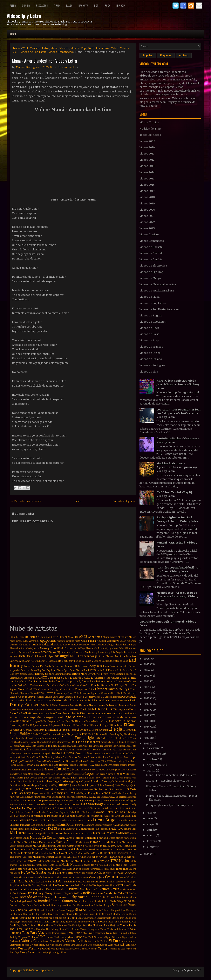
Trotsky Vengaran (19, 937)
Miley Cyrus (99, 857)
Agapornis (48, 641)
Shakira (83, 910)
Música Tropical (149, 122)
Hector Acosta (17, 765)
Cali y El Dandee (73, 678)
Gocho (73, 757)
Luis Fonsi (67, 825)
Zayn (17, 952)
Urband (71, 937)
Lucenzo (132, 821)
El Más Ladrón (37, 730)
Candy (78, 682)
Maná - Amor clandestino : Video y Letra (44, 61)
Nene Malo (120, 865)
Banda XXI (71, 666)
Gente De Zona (62, 753)
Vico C (28, 945)
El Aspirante (54, 725)
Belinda (104, 666)
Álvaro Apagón (45, 952)
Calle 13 (89, 678)
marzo (151, 835)
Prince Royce (110, 889)
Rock (107, 5)
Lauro (21, 812)
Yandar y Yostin (89, 949)
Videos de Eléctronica (153, 266)
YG (80, 949)
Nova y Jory (80, 873)
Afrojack (34, 641)
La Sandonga (94, 804)
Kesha (104, 793)
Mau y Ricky (70, 849)
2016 (147, 715)
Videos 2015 (147, 179)
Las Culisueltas (91, 808)
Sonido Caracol (129, 914)
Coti (12, 701)
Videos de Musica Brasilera (157, 291)
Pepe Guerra (103, 885)
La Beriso (120, 797)
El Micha (25, 730)
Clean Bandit (65, 697)
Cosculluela (129, 697)
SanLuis (38, 905)
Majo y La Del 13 (45, 828)
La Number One (24, 805)
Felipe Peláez (83, 746)
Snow (92, 914)
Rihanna (95, 897)
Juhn (88, 785)
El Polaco (82, 730)
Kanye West (88, 790)
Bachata (83, 5)
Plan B (84, 889)
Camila (33, 681)
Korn (43, 797)
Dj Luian (129, 718)
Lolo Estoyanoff (19, 816)
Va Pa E (89, 937)
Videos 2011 (147, 154)
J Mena (75, 769)
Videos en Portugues (152, 365)
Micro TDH (21, 857)
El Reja (115, 729)
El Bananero (67, 725)
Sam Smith (27, 905)
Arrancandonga (88, 656)
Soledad (116, 914)
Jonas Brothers (43, 781)
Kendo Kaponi (80, 793)
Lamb (68, 808)
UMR (42, 937)
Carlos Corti (24, 685)
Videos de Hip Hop (151, 272)
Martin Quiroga (57, 846)
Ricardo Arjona (32, 897)
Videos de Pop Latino (33, 52)
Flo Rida (25, 749)
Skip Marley (41, 914)
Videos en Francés (151, 347)
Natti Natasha (72, 865)
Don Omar (22, 721)
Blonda (98, 670)
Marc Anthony (118, 833)
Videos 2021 (147, 216)
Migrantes (39, 857)
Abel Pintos (95, 637)
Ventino (104, 941)
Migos (29, 857)
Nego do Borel (105, 865)
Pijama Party (31, 889)
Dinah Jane (90, 718)
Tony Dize (74, 933)
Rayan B (69, 893)
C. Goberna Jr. (28, 678)
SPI (125, 901)
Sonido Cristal (19, 918)
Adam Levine (16, 641)
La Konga (79, 801)
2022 (147, 681)
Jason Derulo (16, 774)
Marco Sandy (23, 838)
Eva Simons (52, 742)
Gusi (34, 761)
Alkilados (97, 648)
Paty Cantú (16, 885)
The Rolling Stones (56, 929)
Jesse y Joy (122, 774)
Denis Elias (79, 713)
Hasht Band (131, 761)
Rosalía (98, 901)
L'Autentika (80, 797)
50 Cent (52, 637)
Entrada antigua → (124, 501)
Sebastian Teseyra (103, 905)
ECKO (118, 721)
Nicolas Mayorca (90, 869)
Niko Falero (130, 869)
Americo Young (51, 652)
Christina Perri (109, 693)
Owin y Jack (97, 877)
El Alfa (26, 725)
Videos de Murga (150, 278)
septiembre (155, 765)
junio (150, 818)
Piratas (57, 890)
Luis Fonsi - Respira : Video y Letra (168, 781)
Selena (14, 910)
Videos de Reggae (151, 315)
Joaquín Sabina (87, 778)
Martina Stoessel (111, 846)
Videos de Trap (149, 340)
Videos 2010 (147, 147)
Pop (96, 5)
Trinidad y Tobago (127, 933)
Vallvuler (45, 941)
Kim (31, 797)
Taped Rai (112, 922)
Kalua (78, 790)
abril (150, 830)
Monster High (54, 861)
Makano (90, 829)
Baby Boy (73, 661)
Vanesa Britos (76, 941)
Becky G (93, 666)
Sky (50, 914)
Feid (60, 746)
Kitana (37, 797)
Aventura (120, 656)
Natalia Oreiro (27, 865)
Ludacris (25, 825)
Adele (26, 641)
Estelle (121, 738)
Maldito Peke (130, 829)
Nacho (124, 861)
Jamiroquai (131, 770)
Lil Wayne (98, 812)
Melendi (26, 853)
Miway (32, 861)
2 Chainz (42, 637)
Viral (73, 945)
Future (127, 750)
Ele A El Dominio (96, 734)
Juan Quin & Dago (49, 785)
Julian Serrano (105, 785)
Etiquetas (166, 55)
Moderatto (42, 861)
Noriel (69, 873)
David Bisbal (88, 709)
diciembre (154, 748)
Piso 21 (64, 889)
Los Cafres (83, 816)
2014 (147, 727)
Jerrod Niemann (107, 774)
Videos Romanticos (61, 52)
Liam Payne (60, 812)
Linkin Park (112, 812)
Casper (56, 685)
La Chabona (15, 801)
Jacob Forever (107, 770)
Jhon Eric (43, 778)
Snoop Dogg (74, 914)
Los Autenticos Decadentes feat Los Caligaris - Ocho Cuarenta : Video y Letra (178, 413)
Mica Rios (58, 853)
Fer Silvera (94, 746)
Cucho (78, 701)
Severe (62, 910)
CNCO (43, 678)
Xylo (75, 949)
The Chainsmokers (98, 925)
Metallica (48, 853)
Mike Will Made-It (70, 857)
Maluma (18, 833)
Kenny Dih (94, 793)
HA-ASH (105, 761)
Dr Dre (44, 721)
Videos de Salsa (149, 334)
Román (78, 901)
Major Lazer (65, 829)
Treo (115, 933)
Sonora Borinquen (87, 918)
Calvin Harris (128, 678)
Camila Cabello (46, 682)
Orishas (21, 878)
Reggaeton (42, 5)
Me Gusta (15, 853)
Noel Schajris (56, 873)
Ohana (90, 873)
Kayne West (39, 793)
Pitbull (74, 889)
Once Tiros (112, 873)
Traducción (99, 933)
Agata (77, 641)
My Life (104, 861)
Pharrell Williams (119, 885)
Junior (19, 790)
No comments (67, 67)
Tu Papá (33, 937)
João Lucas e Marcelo (121, 781)
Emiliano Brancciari (52, 738)
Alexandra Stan (17, 648)
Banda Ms (38, 666)
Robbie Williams (123, 897)
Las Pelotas (106, 808)
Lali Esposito (30, 808)
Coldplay (90, 697)
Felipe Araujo (70, 746)
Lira (122, 812)
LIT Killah (102, 797)
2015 (147, 721)
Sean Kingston (59, 905)
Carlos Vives (38, 685)
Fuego (119, 750)
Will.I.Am (125, 945)
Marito (20, 842)
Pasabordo (121, 882)
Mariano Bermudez (86, 838)
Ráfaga (120, 901)
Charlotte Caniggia (49, 689)
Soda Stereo (103, 914)
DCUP (120, 701)
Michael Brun (86, 853)
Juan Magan (32, 785)
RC (30, 893)
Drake (62, 721)
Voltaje (79, 945)
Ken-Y (69, 793)
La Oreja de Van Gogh (44, 804)
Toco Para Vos (33, 933)
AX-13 (83, 637)
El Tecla (34, 734)
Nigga (119, 869)
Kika (27, 797)
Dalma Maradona (61, 705)
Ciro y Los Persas (36, 697)
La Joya (70, 801)
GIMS (134, 750)
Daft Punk (46, 705)
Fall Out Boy (122, 742)
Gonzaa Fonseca (87, 757)
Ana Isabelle (67, 652)
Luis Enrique (38, 825)
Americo (35, 652)
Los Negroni (28, 820)
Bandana (82, 666)
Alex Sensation (82, 645)
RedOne (78, 893)
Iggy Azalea (114, 765)
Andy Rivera (98, 652)
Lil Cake (70, 812)
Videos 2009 (147, 141)
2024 (147, 670)
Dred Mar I (71, 721)
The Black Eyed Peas (77, 925)
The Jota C (115, 925)
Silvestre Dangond (111, 910)
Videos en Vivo (149, 372)
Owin (86, 878)
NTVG (114, 861)
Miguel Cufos (54, 857)
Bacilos (105, 661)
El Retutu (128, 730)
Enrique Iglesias (88, 738)
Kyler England (53, 797)
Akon (123, 641)
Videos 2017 (147, 191)
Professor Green (128, 890)
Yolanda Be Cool (117, 949)
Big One (42, 670)
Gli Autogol (50, 757)
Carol (49, 685)
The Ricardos (38, 929)
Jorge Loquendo (76, 781)
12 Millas (20, 637)
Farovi (16, 746)
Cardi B (108, 682)
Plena (13, 5)
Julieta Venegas (122, 785)
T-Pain (45, 922)
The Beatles (60, 925)
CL (36, 678)
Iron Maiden (34, 770)
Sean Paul (72, 905)
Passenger (131, 882)
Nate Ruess (55, 865)
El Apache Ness (39, 725)
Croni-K (47, 701)
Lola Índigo (131, 812)
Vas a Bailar (94, 941)
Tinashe (123, 929)
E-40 (112, 721)
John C (115, 778)
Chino (91, 689)
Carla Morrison (120, 682)
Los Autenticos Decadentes (45, 816)
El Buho (77, 725)
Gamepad (45, 754)
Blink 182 (89, 670)
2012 (147, 738)
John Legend (125, 778)
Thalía (41, 925)
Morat (78, 861)
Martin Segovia (75, 846)
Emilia (38, 738)
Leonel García (32, 812)
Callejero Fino (103, 678)
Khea (125, 793)
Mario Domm (130, 838)
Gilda (41, 757)
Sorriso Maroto (104, 918)
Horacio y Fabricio (78, 765)
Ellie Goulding (112, 734)
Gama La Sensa (32, 754)
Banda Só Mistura (54, 666)
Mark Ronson (47, 842)
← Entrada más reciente (26, 501)
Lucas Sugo (104, 820)
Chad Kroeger (117, 685)
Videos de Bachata (151, 247)
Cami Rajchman (19, 682)
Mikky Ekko (86, 857)
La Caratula (131, 797)
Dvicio (89, 721)
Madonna (124, 825)
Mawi (80, 849)
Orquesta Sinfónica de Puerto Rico (43, 878)
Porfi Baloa (94, 890)
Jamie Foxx (120, 770)
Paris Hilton (109, 882)
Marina (120, 838)
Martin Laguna (25, 846)
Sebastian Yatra (124, 905)
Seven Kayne (52, 910)
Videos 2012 (147, 160)
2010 (147, 854)
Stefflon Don (118, 918)
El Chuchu (94, 725)
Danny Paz (55, 710)
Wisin (22, 948)
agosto (151, 771)
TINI (52, 922)
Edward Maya (16, 725)
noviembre (154, 754)
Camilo (60, 681)
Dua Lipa (81, 721)
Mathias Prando (36, 850)
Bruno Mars (80, 674)
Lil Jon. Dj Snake (83, 812)
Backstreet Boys (119, 661)
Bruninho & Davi (63, 674)
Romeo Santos (62, 901)
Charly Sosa (67, 689)
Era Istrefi (105, 738)
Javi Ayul (38, 774)
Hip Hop (121, 5)
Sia (94, 910)
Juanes (64, 785)
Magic (16, 829)
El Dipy (104, 725)
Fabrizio (105, 742)
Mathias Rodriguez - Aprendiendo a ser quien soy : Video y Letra (177, 467)
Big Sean (51, 670)
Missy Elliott (21, 861)
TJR (57, 922)
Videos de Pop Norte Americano (160, 309)
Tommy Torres (59, 933)
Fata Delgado (38, 746)
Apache (44, 656)
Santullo (47, 905)
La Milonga (128, 801)
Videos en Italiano (151, 359)
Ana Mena (79, 652)
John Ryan (23, 781)
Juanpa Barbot (77, 785)
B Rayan (41, 661)
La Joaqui (60, 801)
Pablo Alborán (19, 882)
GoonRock (103, 757)
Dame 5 (103, 705)
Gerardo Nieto (85, 753)
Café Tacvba (55, 678)
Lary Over (76, 808)
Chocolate (14, 693)
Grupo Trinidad (23, 761)
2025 (147, 664)
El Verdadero (53, 734)
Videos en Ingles (150, 353)
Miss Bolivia (125, 857)
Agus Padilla (88, 641)
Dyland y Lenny (101, 721)
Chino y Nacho (106, 689)
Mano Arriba (59, 833)
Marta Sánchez (112, 842)
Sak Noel (132, 901)
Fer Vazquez (106, 746)
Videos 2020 (147, 210)
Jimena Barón (69, 778)
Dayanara (123, 710)
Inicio (13, 34)
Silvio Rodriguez (129, 910)
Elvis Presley (130, 734)
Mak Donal (79, 829)
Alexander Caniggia (125, 645)
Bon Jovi (14, 674)
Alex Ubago (108, 645)
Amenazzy (24, 652)
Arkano (73, 656)
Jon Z (32, 781)
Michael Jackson (118, 853)
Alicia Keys (80, 648)
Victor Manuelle (40, 945)
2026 (147, 659)
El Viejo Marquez (67, 734)
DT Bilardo (130, 701)
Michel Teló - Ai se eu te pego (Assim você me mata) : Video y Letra (177, 596)
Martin (125, 842)
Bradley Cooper (27, 674)
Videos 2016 (147, 185)
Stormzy (37, 922)
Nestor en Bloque (26, 869)
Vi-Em (113, 941)
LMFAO (111, 797)
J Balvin (62, 769)
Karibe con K (103, 789)
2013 (147, 732)
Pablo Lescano (38, 882)
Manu (71, 834)
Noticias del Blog (150, 129)
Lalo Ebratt (46, 808)
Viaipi (122, 941)
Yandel (103, 948)
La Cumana (28, 801)
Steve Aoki (27, 922)
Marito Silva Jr (31, 842)
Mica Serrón (72, 853)
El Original (51, 730)
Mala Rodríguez (102, 829)
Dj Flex (121, 717)
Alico (88, 648)
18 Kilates (31, 637)
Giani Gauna (118, 754)
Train (109, 933)
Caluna (115, 678)
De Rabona (50, 714)
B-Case (49, 661)
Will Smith (113, 945)
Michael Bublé (100, 853)
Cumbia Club (89, 701)
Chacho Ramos (101, 685)
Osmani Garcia (75, 878)
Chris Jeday (60, 693)
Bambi (27, 666)
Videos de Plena (149, 297)
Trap (57, 5)
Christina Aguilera (90, 693)
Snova (85, 914)
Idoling (104, 765)
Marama (99, 833)
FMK (73, 742)
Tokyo (48, 933)
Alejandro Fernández (31, 645)
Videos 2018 (147, 197)
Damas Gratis (88, 705)
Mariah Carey (64, 838)
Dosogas (35, 721)
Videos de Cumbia (151, 259)
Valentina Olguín (121, 937)
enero (151, 847)
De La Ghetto (25, 713)
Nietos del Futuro (107, 869)
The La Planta (128, 925)
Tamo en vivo (85, 922)
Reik (86, 893)
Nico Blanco (74, 869)
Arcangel (62, 656)
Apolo (52, 656)
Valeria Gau (30, 941)
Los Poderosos (64, 821)
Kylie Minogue (67, 797)
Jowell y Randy (100, 781)
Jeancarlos (67, 774)
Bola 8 (133, 670)
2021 (147, 687)
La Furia (50, 801)
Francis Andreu (38, 750)
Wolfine (69, 949)
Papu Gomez (84, 882)
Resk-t (133, 893)
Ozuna (112, 877)
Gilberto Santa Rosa (28, 757)
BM (59, 661)
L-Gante (91, 797)
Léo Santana (88, 825)
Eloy (122, 734)
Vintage (66, 945)
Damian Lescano (119, 705)
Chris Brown (45, 693)
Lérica (98, 825)
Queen (23, 893)
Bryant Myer (94, 674)
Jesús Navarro (16, 778)
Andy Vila (110, 652)
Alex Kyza (68, 645)
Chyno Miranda (18, 697)
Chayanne (81, 689)
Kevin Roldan (116, 793)
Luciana (14, 825)
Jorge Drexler (61, 781)
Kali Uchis (70, 790)
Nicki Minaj (43, 869)
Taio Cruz (71, 922)
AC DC (75, 637)
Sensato (41, 910)
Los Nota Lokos (47, 820)
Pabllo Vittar (130, 878)
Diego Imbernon (38, 718)
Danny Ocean (41, 710)
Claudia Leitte (51, 697)
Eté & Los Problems (19, 742)
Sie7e (99, 910)
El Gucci (130, 725)
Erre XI (114, 738)
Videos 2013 (147, 166)
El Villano (82, 734)
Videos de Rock (149, 328)
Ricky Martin (78, 897)
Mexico (64, 48)
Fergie (116, 746)
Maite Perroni (26, 829)
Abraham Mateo (127, 637)
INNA (91, 765)
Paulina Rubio (49, 885)
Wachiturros (100, 945)
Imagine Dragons (128, 765)
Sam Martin (16, 905)
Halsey (121, 761)
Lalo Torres (59, 808)
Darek (63, 710)
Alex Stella (96, 645)
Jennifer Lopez (83, 774)
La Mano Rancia (113, 801)
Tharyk (49, 925)
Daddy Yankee (25, 705)
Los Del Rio (126, 816)
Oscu (64, 878)
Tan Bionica (100, 922)
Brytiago (120, 674)
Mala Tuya (117, 829)
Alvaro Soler (118, 648)
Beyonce (26, 670)
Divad (99, 717)
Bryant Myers (108, 674)
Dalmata (74, 705)
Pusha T (14, 893)
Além (127, 648)
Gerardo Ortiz (102, 754)
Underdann (60, 937)
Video (115, 48)
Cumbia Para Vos (106, 701)
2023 (147, 676)
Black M (80, 670)
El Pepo (63, 730)
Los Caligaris (94, 816)
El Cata (85, 725)
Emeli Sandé (28, 738)
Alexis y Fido (48, 648)
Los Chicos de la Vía (111, 816)
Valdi (97, 937)
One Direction (127, 873)
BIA (55, 661)
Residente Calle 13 (116, 893)
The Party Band (20, 929)
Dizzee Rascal (110, 718)
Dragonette (53, 721)
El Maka (14, 730)
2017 (147, 710)
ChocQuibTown (128, 689)
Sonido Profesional (40, 918)
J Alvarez (47, 769)
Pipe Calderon (46, 890)
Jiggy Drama (54, 778)
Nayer (87, 865)
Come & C (100, 697)
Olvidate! (99, 873)
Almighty (107, 648)
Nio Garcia (15, 873)
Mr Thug (95, 861)
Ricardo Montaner (56, 897)
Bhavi (34, 670)
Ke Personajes (56, 793)
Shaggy (70, 910)
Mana (54, 48)
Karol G (124, 789)
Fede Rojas (51, 746)
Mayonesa (105, 850)
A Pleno (61, 637)
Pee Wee (93, 885)
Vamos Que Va (57, 941)
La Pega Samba (64, 805)
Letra (45, 48)
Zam (12, 952)
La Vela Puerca (122, 804)
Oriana (13, 878)
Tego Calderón (23, 925)
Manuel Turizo (83, 834)
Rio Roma (108, 897)
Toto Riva (87, 933)
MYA (115, 825)
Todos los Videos (98, 48)
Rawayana (59, 893)
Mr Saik (86, 861)
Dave (78, 710)
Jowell (87, 781)
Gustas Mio (42, 761)
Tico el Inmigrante (90, 929)
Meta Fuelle (38, 853)
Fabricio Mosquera (88, 742)
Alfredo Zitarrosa (65, 648)
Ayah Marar (31, 661)
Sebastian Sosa (86, 905)
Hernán (63, 765)
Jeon (97, 774)
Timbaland (113, 929)
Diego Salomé (73, 717)
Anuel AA (32, 656)
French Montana (101, 750)
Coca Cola (78, 697)
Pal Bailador (56, 882)
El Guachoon (116, 725)
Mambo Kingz (35, 834)
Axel (22, 661)
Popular (148, 55)
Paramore (97, 882)
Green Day (122, 757)
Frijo (114, 750)
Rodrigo (21, 901)
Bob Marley (109, 670)
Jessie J (133, 774)
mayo (151, 824)
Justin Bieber (33, 789)
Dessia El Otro (115, 713)
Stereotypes (16, 922)
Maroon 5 (96, 842)
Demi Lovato (63, 713)
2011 (25, 48)
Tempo (34, 925)
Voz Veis (87, 945)
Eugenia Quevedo (37, 742)
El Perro (72, 730)
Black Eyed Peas (66, 670)
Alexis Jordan (32, 648)
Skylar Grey (59, 914)
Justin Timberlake (54, 789)
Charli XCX (32, 689)
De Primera (39, 714)
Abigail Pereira (110, 637)
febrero (152, 841)
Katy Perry (24, 793)
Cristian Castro (35, 701)
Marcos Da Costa (43, 838)
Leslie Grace (46, 812)
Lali (19, 808)
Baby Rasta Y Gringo (90, 661)
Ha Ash (114, 761)
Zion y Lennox (29, 952)
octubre (152, 759)
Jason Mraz (28, 774)
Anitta (22, 656)
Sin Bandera (16, 914)
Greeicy (113, 757)
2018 (147, 704)
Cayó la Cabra (66, 685)
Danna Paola (25, 710)
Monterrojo (68, 861)
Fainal (112, 742)
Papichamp (70, 882)
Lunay (78, 825)
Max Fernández (92, 850)
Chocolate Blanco (28, 693)
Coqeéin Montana (113, 697)
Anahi (88, 652)
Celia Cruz (85, 685)
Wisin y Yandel (39, 948)
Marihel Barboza (107, 838)
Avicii (128, 656)
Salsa (69, 5)
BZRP (65, 661)
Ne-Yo (94, 865)
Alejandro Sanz (53, 644)
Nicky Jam (59, 869)
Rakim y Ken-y (43, 893)
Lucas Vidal (122, 821)
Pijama (19, 889)
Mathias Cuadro (19, 849)
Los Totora (78, 821)
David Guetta (107, 709)
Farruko (25, 746)
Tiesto (103, 929)
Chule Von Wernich (127, 693)
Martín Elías (129, 846)
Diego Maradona (54, 718)
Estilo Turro (131, 738)
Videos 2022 (147, 222)
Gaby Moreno (16, 754)
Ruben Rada (109, 901)
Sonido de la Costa (65, 918)
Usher (80, 937)
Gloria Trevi (62, 757)
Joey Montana (103, 778)
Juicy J (94, 785)
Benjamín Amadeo (119, 666)
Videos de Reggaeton (153, 322)
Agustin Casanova (108, 641)
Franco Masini (68, 750)
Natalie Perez (42, 865)
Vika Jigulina (56, 945)
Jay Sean (46, 774)
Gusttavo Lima (93, 761)
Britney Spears (45, 674)
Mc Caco (116, 849)
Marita (13, 842)
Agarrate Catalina (66, 641)
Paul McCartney (32, 885)
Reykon (15, 897)
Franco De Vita (54, 750)
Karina (115, 790)
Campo (69, 682)
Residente (97, 893)
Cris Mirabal (21, 701)
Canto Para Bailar (92, 681)
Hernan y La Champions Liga (41, 765)
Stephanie (131, 918)
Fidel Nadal (125, 746)
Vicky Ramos (17, 945)
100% (13, 637)
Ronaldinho (88, 901)
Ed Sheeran (129, 721)
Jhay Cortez (31, 778)
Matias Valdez (53, 849)
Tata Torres (123, 922)
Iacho (97, 765)
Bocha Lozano (123, 670)
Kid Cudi (20, 797)
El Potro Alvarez (98, 730)
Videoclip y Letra (24, 16)
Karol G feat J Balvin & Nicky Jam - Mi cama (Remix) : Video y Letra (178, 384)
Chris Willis (73, 693)
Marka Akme (66, 842)
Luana (88, 820)
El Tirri (42, 734)
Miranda (112, 857)
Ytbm (134, 949)
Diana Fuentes (22, 718)
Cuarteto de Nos (63, 700)
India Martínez (18, 770)
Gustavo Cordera (76, 761)
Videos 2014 (147, 172)
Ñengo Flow (59, 952)
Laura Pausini (120, 808)
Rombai (44, 901)
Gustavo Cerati (57, 761)
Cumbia (26, 5)
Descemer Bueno (96, 713)
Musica (75, 48)
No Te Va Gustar (34, 872)
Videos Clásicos (149, 234)
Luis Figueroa (52, 825)
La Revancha (78, 805)
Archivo (184, 55)
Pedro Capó (81, 885)
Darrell (71, 710)
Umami (50, 937)
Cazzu (76, 685)
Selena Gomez (27, 910)
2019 (147, 698)
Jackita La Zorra (89, 770)
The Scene (73, 929)
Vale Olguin (106, 937)
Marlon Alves (83, 842)
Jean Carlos (56, 774)
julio (150, 813)
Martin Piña (40, 846)
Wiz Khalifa (58, 949)
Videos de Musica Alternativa (158, 284)
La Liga (100, 801)
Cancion (35, 48)
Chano (22, 689)
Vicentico (131, 941)
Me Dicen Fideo (129, 850)
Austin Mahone (106, 656)
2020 (147, 693)
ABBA (68, 637)
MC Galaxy (107, 825)
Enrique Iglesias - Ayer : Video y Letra (170, 805)
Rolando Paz (31, 901)
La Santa (108, 805)
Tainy (62, 922)
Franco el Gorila (83, 750)
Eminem (68, 738)
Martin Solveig (92, 846)
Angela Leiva (123, 652)
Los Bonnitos (69, 816)
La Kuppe (90, 801)
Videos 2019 (147, 203)
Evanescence (64, 742)
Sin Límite (29, 914)
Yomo (128, 949)
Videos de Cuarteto (152, 253)
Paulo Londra (65, 885)
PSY (121, 877)
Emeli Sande (16, 738)
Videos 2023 (147, 228)
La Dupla (41, 801)
